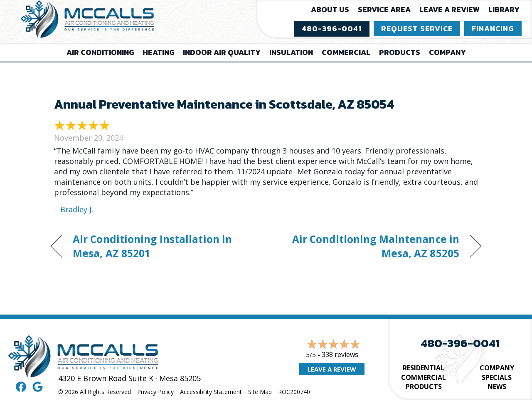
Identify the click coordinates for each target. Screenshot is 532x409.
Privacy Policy (155, 392)
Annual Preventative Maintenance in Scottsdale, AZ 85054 (224, 104)
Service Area (384, 9)
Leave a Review (449, 9)
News (497, 387)
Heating (158, 52)
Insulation (291, 52)
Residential (424, 368)
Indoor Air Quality (222, 52)
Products (400, 52)
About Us (330, 9)
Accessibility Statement (211, 392)
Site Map (260, 392)
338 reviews (340, 354)
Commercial (346, 52)
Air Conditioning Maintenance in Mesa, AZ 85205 (369, 246)
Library (504, 9)
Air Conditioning (100, 52)
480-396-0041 (460, 343)
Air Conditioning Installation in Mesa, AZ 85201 (152, 246)
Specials (497, 377)
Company (447, 52)
